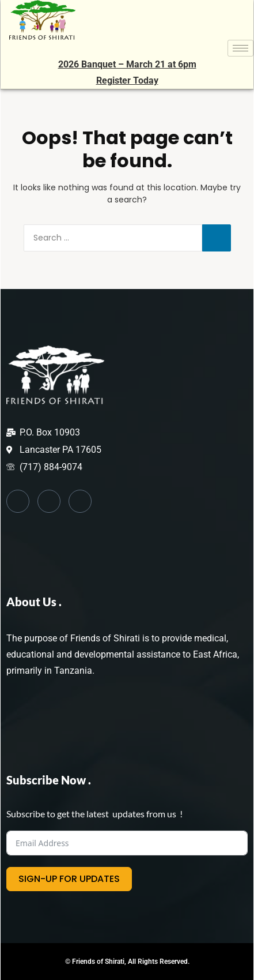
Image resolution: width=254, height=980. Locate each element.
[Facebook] (18, 501)
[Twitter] (49, 501)
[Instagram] (80, 501)
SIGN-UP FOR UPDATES (69, 879)
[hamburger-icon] (240, 48)
